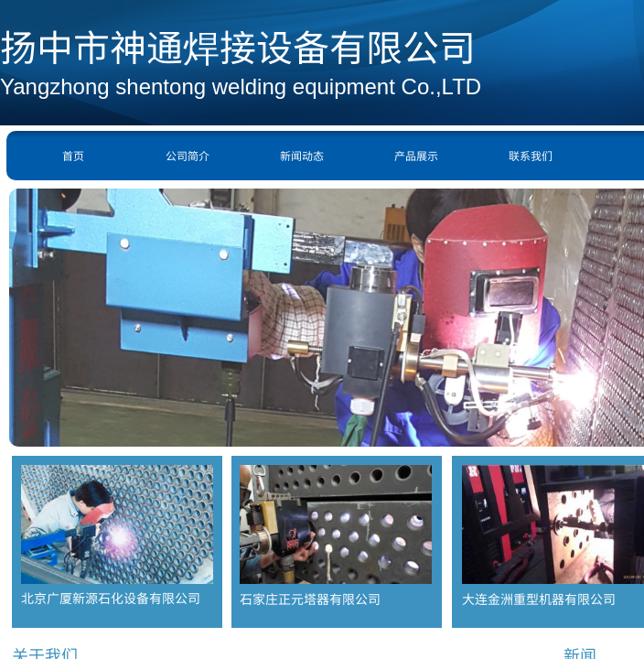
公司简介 (188, 155)
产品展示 (416, 155)
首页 (73, 155)
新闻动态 (302, 155)
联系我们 (531, 155)
